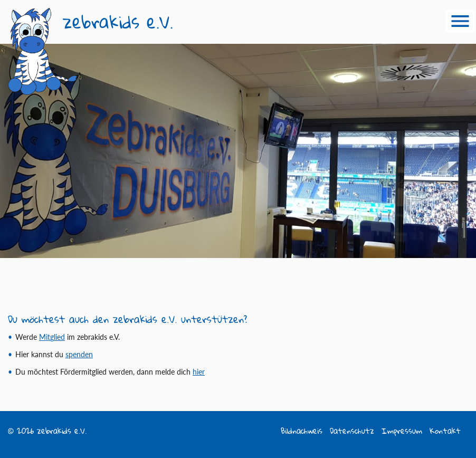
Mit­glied (52, 337)
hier (199, 372)
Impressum (402, 431)
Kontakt (445, 431)
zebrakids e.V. (118, 22)
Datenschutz (352, 431)
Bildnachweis (302, 431)
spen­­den (79, 354)
